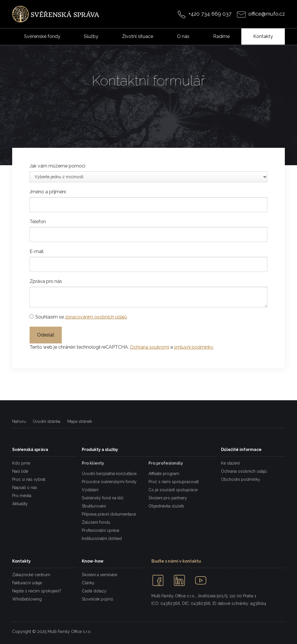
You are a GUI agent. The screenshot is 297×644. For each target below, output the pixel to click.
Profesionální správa (100, 530)
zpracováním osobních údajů (96, 317)
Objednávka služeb (166, 506)
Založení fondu (96, 522)
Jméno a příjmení (48, 192)
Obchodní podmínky (241, 479)
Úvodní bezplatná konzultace (109, 474)
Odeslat (46, 335)
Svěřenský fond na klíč (103, 498)
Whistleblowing (27, 599)
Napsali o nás (25, 487)
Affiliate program (164, 474)
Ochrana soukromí (150, 347)
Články (88, 583)
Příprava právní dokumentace (109, 514)
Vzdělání (90, 490)
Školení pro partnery (168, 498)
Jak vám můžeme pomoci (57, 166)
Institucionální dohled (102, 539)
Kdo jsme (21, 463)
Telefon (38, 222)
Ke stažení (230, 463)
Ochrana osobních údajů (244, 471)
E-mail (37, 251)
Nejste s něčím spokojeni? (37, 591)
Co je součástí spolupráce (173, 490)
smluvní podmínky (193, 347)
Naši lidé (20, 471)
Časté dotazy (94, 591)
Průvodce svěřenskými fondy (109, 482)
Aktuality (20, 504)
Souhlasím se (81, 317)
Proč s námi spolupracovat (174, 482)
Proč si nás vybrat (29, 479)
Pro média (22, 496)
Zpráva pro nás (46, 281)
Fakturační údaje (27, 583)
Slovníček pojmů (97, 599)
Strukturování (94, 506)
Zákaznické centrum (31, 575)
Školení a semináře (99, 575)
